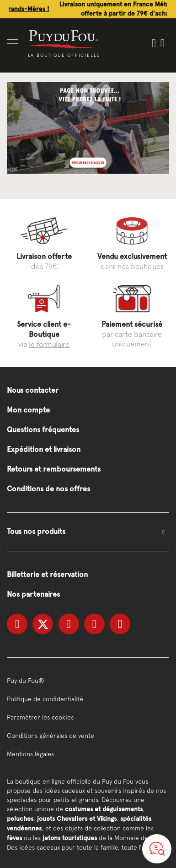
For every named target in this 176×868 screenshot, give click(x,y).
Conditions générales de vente (51, 736)
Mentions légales (30, 754)
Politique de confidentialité (45, 699)
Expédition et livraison (44, 449)
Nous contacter (33, 390)
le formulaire (49, 344)
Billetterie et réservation (47, 574)
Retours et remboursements (54, 469)
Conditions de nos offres (48, 489)
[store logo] (64, 39)
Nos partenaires (33, 594)
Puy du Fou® (26, 681)
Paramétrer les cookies (40, 717)
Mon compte (28, 410)
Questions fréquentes (43, 430)
